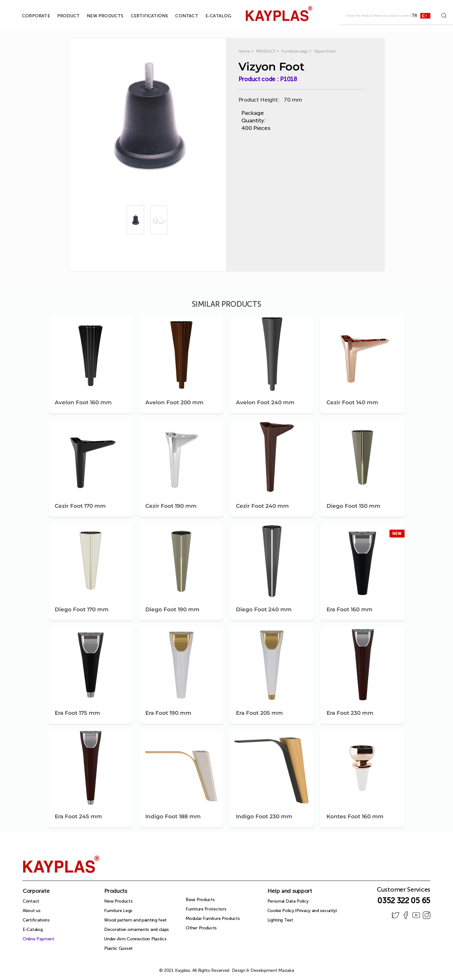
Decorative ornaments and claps (137, 930)
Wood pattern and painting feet (135, 920)
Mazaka (286, 970)
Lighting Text (280, 920)
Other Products (201, 928)
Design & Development (263, 970)
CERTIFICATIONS (142, 16)
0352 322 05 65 (404, 901)
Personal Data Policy (288, 901)
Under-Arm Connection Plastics (135, 939)
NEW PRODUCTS (98, 16)
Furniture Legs (118, 911)
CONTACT (179, 16)
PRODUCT (61, 16)
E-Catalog (33, 930)
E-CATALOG (211, 16)
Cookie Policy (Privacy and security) (302, 911)
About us (32, 911)
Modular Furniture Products (213, 918)
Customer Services (404, 891)
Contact (31, 901)
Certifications (36, 920)
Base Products (200, 900)
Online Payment (39, 939)
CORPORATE (29, 16)
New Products (118, 901)
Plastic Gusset (118, 948)
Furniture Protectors (206, 909)
